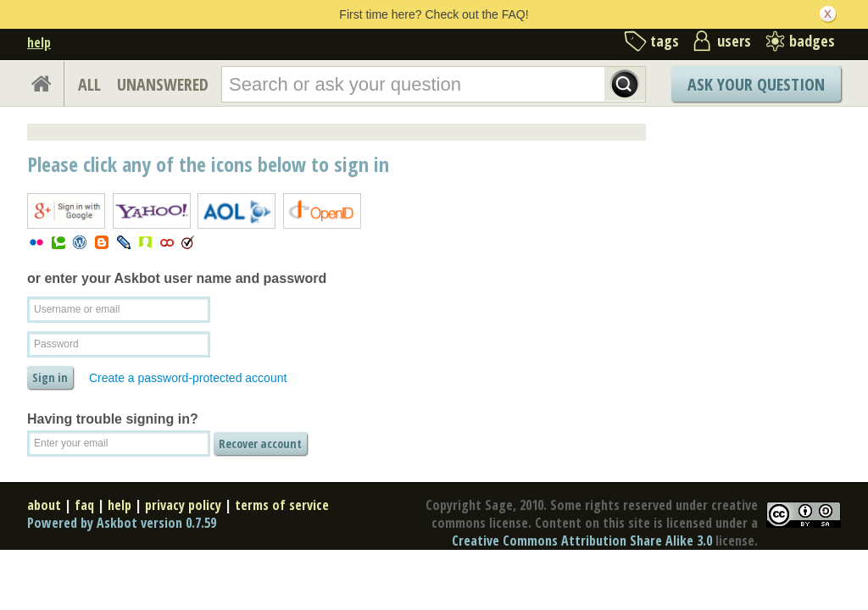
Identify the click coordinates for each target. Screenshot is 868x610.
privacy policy (183, 505)
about (44, 505)
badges (812, 41)
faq (84, 505)
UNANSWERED (163, 84)
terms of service (282, 505)
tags (665, 41)
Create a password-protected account (188, 378)
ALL (89, 84)
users (734, 41)
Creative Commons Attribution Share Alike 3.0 (582, 541)
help (39, 42)
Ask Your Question (756, 84)
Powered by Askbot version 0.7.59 (122, 523)
